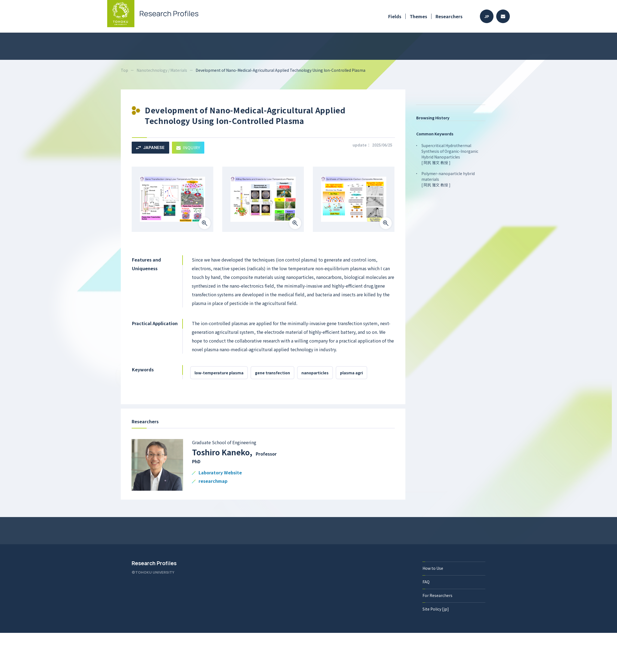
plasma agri (351, 373)
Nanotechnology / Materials (162, 70)
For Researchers (437, 595)
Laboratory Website (220, 473)
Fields (395, 16)
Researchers (449, 16)
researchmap (213, 481)
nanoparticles (315, 373)
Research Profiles (154, 563)
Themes (418, 16)
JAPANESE (150, 148)
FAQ (426, 582)
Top (124, 70)
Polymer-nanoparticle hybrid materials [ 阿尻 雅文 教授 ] (448, 179)
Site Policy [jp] (436, 609)
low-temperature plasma (219, 373)
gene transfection (272, 373)
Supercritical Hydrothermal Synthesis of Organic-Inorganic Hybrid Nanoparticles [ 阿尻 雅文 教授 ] (450, 154)
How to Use (433, 568)
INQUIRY (188, 147)
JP (487, 16)
